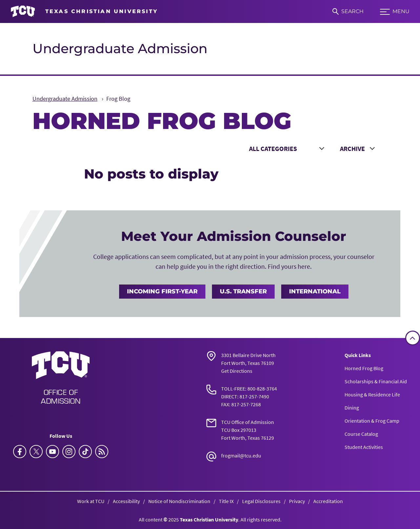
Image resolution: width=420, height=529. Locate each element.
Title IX (226, 501)
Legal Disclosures (261, 501)
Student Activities (364, 447)
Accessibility (126, 501)
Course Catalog (361, 434)
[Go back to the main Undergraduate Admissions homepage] (61, 377)
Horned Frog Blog (364, 368)
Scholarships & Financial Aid (376, 381)
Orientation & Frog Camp (372, 421)
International (315, 291)
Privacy (297, 501)
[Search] (348, 11)
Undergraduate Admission (120, 48)
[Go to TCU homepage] (84, 11)
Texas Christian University (209, 519)
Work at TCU (91, 501)
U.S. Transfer (243, 291)
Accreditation (328, 501)
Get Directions (237, 371)
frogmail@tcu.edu (241, 455)
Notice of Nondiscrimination (179, 501)
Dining (352, 408)
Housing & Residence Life (372, 394)
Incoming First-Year (162, 291)
